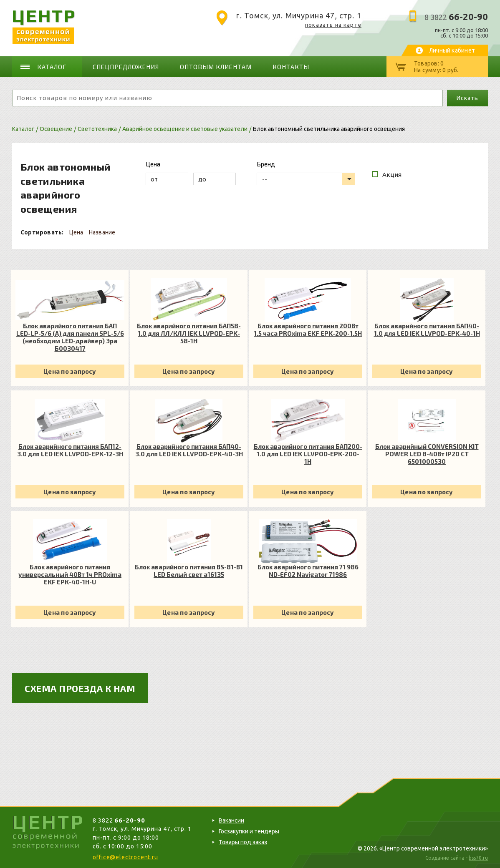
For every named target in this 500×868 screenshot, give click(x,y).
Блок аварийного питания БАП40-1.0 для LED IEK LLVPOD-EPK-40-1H (427, 330)
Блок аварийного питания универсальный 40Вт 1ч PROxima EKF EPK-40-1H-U (70, 574)
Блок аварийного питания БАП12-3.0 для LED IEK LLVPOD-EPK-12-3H (70, 450)
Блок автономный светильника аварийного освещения (329, 129)
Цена (76, 232)
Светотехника (97, 129)
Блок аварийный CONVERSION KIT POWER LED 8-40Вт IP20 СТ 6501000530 (427, 454)
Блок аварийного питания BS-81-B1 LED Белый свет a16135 (189, 571)
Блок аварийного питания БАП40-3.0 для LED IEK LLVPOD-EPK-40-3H (189, 450)
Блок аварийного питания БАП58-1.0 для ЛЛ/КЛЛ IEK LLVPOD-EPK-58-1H (189, 333)
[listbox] (306, 179)
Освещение (56, 129)
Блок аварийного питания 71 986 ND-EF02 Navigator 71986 (308, 571)
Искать (467, 98)
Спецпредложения (126, 67)
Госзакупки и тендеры (249, 831)
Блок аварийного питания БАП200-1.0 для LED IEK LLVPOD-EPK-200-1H (308, 454)
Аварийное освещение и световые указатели (185, 129)
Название (102, 232)
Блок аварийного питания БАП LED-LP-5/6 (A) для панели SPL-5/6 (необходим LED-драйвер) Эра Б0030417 (70, 337)
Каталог (52, 67)
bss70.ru (478, 858)
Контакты (291, 67)
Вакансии (231, 820)
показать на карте (333, 25)
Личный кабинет (452, 50)
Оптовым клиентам (216, 67)
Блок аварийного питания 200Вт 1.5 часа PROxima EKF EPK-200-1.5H (308, 330)
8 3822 (456, 17)
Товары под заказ (243, 842)
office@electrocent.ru (125, 857)
